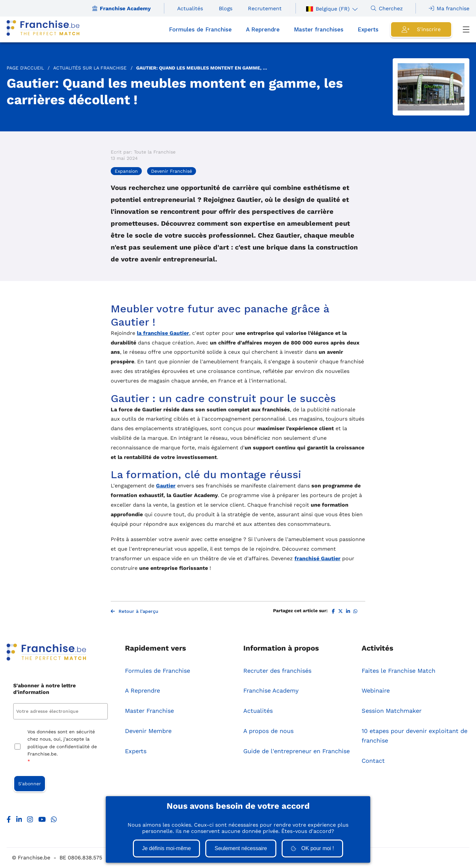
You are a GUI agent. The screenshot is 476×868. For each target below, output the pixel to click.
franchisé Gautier (317, 558)
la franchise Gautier (163, 333)
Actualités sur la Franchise (90, 68)
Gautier (166, 486)
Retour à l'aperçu (135, 611)
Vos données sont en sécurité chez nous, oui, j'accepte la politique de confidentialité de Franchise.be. (62, 747)
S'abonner (30, 784)
